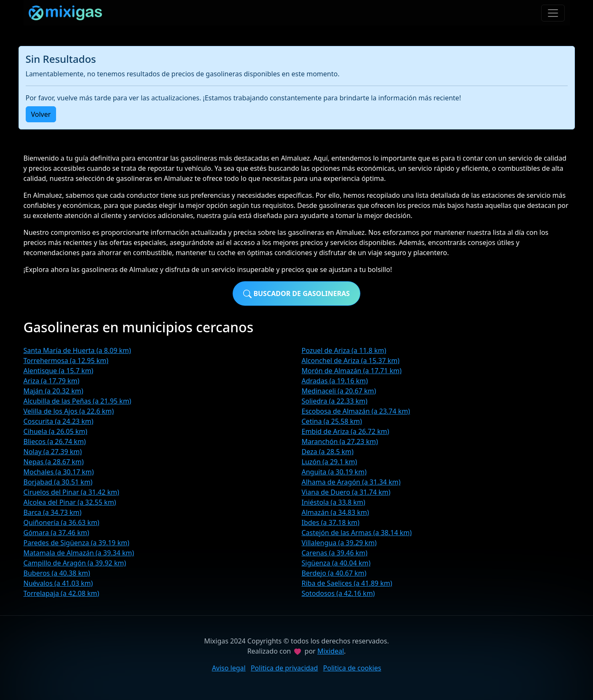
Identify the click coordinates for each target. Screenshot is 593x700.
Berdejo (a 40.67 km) (334, 573)
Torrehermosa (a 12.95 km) (66, 361)
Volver (41, 114)
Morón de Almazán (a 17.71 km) (352, 371)
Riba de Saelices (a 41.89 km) (347, 583)
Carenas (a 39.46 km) (335, 553)
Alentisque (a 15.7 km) (59, 371)
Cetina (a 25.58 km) (332, 421)
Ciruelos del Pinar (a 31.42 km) (71, 492)
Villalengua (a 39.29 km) (339, 543)
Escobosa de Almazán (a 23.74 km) (356, 411)
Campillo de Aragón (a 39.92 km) (75, 563)
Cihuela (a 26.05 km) (56, 431)
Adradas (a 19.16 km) (335, 381)
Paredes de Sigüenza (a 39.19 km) (76, 543)
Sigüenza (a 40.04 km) (336, 563)
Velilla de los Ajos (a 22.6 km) (69, 411)
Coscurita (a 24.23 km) (59, 421)
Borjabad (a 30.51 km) (58, 482)
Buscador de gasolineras (296, 294)
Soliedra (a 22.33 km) (335, 401)
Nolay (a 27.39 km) (53, 452)
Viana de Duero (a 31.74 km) (346, 492)
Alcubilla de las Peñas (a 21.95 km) (78, 401)
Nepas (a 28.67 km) (54, 462)
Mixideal (331, 651)
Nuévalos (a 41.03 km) (58, 583)
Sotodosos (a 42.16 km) (338, 593)
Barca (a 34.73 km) (53, 512)
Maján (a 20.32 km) (54, 391)
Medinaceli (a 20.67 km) (339, 391)
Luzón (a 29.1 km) (330, 462)
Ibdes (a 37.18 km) (331, 522)
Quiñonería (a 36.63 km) (62, 522)
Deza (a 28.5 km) (328, 452)
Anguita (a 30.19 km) (334, 472)
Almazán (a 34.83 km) (335, 512)
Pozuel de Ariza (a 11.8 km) (344, 350)
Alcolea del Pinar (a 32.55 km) (70, 502)
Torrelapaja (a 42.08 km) (62, 593)
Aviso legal (229, 668)
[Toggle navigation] (553, 13)
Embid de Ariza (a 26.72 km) (346, 431)
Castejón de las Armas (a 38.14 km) (357, 533)
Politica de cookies (352, 668)
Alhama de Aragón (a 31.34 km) (351, 482)
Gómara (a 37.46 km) (56, 533)
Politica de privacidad (284, 668)
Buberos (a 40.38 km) (57, 573)
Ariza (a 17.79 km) (52, 381)
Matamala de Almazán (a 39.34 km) (79, 553)
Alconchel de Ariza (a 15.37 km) (351, 361)
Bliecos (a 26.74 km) (55, 442)
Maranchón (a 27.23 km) (340, 442)
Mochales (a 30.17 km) (59, 472)
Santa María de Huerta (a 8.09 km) (77, 350)
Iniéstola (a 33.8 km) (334, 502)
